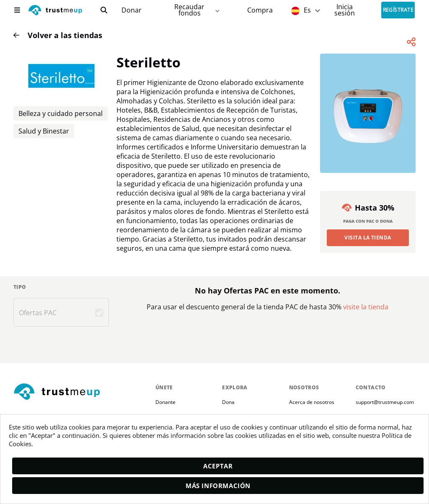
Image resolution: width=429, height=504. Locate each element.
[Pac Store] (260, 10)
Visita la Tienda (368, 238)
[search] (104, 10)
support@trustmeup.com (385, 402)
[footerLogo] (81, 392)
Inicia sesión (345, 10)
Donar (132, 10)
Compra (260, 10)
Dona (228, 402)
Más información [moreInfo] (218, 486)
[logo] (55, 11)
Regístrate (398, 10)
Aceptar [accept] (218, 466)
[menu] (17, 10)
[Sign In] (345, 10)
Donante (165, 402)
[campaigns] (131, 10)
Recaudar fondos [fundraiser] (198, 10)
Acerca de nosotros (312, 402)
